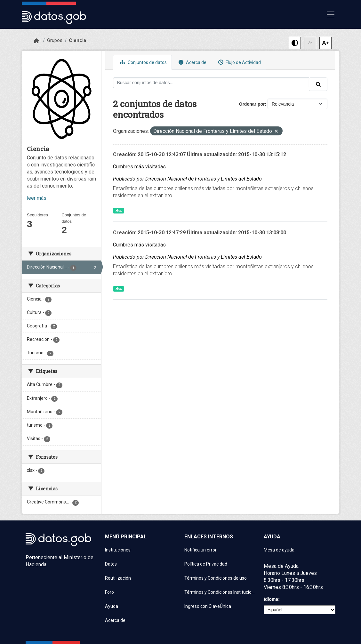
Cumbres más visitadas (139, 167)
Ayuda (112, 606)
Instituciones (118, 550)
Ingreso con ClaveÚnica (208, 606)
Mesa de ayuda (279, 550)
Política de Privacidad (206, 564)
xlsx (119, 210)
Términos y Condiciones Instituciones (220, 592)
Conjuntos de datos (142, 62)
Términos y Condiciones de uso (216, 578)
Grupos (55, 40)
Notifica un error (201, 550)
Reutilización (118, 578)
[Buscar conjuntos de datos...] (211, 83)
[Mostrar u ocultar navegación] (331, 14)
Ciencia (77, 40)
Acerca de (192, 62)
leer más (37, 198)
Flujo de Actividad (239, 62)
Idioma (271, 599)
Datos (111, 564)
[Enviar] (318, 84)
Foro (109, 592)
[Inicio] (36, 41)
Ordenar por (252, 104)
